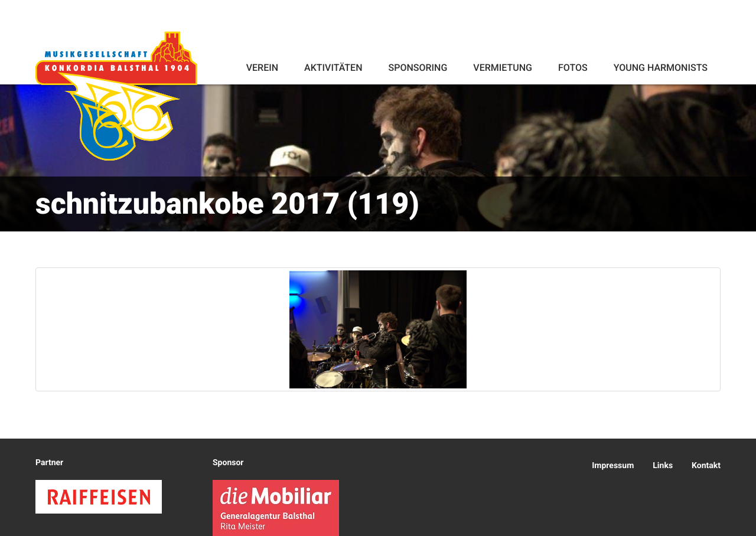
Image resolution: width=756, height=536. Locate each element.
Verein (262, 68)
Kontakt (706, 466)
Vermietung (503, 68)
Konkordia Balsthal (116, 96)
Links (663, 466)
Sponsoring (418, 68)
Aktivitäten (333, 68)
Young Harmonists (661, 68)
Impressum (613, 466)
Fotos (573, 68)
